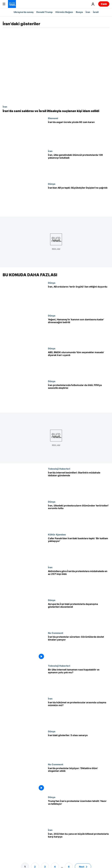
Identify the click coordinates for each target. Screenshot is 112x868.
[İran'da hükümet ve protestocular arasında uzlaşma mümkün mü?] (79, 714)
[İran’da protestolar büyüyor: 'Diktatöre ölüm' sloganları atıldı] (79, 779)
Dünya (52, 184)
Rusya (79, 12)
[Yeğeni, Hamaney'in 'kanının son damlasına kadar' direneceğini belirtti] (79, 331)
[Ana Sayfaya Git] (12, 4)
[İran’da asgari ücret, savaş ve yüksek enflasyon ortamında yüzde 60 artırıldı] (79, 133)
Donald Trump (44, 12)
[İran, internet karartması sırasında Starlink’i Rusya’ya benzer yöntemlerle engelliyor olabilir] (79, 484)
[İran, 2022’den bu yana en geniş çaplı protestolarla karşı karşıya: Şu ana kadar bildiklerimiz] (79, 845)
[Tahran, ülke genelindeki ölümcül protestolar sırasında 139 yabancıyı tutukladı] (79, 166)
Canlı (104, 4)
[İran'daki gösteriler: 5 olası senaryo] (79, 747)
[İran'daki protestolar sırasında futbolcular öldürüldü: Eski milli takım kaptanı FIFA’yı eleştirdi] (79, 396)
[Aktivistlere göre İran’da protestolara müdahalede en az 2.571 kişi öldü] (79, 582)
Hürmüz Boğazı (64, 12)
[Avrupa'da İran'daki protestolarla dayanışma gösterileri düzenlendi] (79, 615)
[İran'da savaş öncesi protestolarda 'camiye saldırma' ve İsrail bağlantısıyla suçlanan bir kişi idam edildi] (56, 111)
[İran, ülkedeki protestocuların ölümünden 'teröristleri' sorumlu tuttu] (79, 517)
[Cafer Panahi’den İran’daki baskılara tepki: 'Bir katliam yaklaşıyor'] (79, 550)
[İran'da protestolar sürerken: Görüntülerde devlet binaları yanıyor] (79, 648)
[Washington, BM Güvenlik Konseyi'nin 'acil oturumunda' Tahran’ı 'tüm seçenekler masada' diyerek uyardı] (79, 363)
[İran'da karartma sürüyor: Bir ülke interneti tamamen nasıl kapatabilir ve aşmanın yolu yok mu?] (79, 681)
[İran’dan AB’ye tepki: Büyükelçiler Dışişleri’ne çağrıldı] (79, 199)
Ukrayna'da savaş (24, 12)
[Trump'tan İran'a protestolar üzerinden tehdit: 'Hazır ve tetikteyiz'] (79, 812)
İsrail (96, 12)
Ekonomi (53, 118)
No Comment (56, 633)
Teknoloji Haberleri (59, 469)
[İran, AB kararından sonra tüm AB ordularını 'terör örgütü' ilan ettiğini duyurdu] (79, 298)
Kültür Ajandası (57, 534)
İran (88, 12)
